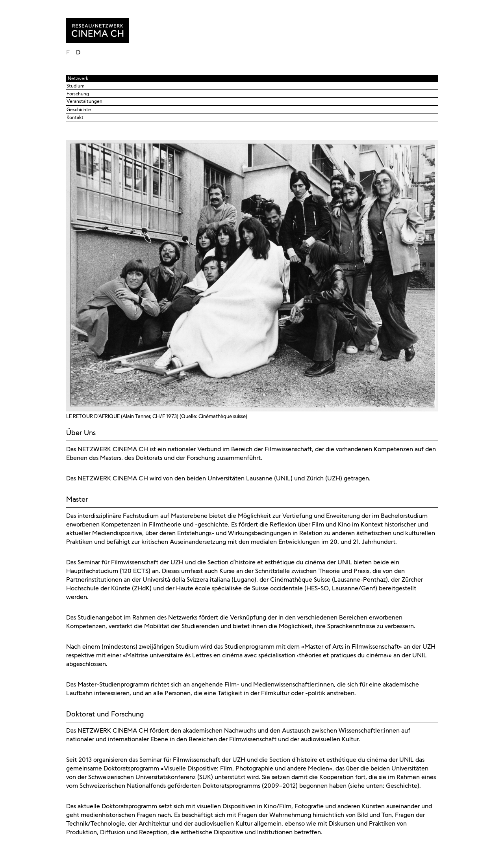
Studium (76, 86)
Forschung (78, 94)
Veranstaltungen (84, 101)
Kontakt (75, 117)
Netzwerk (78, 78)
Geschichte (79, 110)
